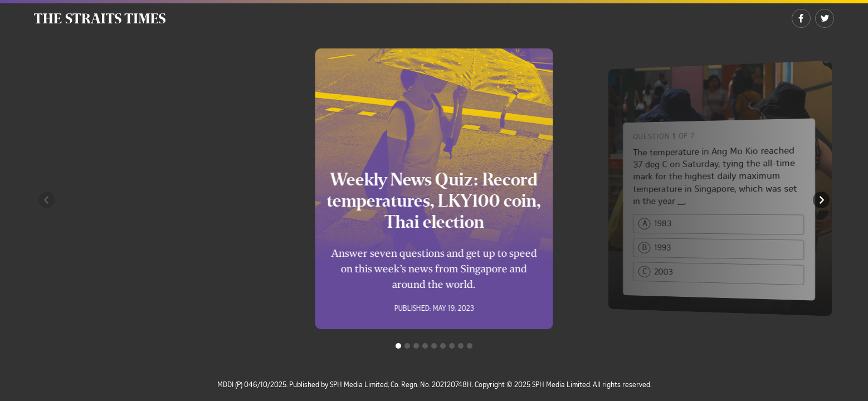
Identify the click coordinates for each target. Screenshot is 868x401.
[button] (47, 200)
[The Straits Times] (100, 18)
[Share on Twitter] (825, 18)
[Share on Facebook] (801, 18)
